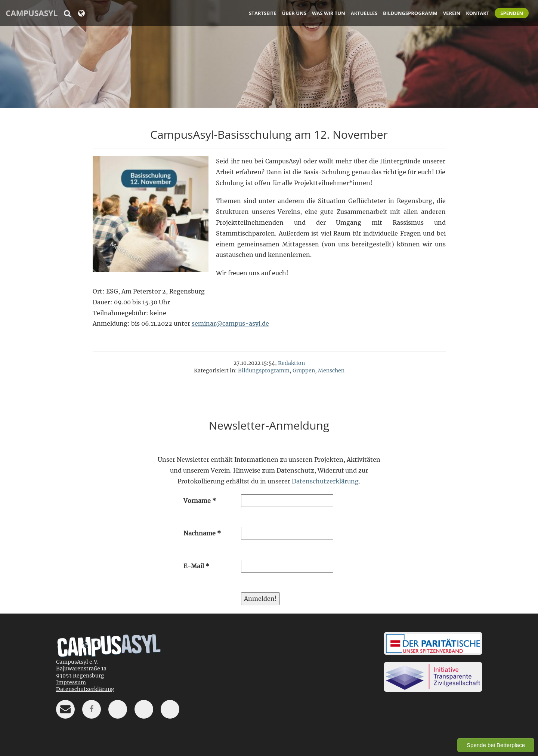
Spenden (512, 13)
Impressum (71, 682)
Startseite (262, 13)
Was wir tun (329, 13)
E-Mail (196, 566)
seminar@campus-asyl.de (230, 323)
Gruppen (304, 371)
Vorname (200, 501)
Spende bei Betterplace (496, 745)
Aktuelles (364, 13)
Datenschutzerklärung (325, 481)
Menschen (331, 371)
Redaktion (291, 363)
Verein (452, 13)
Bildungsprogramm (410, 13)
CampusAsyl (32, 13)
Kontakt (477, 13)
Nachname (202, 533)
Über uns (294, 13)
